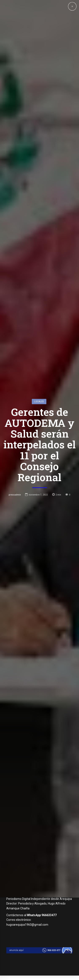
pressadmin (15, 535)
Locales (39, 442)
